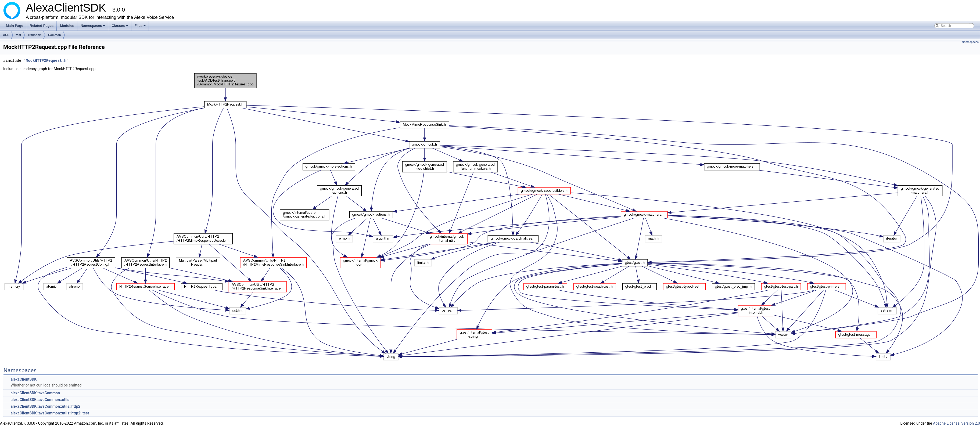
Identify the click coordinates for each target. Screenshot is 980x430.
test (19, 35)
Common (55, 35)
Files (141, 27)
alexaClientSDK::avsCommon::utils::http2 (45, 406)
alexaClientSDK (24, 379)
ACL (6, 35)
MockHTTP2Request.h (46, 61)
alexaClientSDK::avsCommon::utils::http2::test (50, 413)
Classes (120, 27)
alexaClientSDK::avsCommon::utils (40, 400)
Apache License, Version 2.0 (956, 423)
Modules (67, 26)
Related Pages (42, 26)
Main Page (15, 26)
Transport (35, 35)
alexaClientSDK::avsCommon (35, 393)
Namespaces (93, 27)
